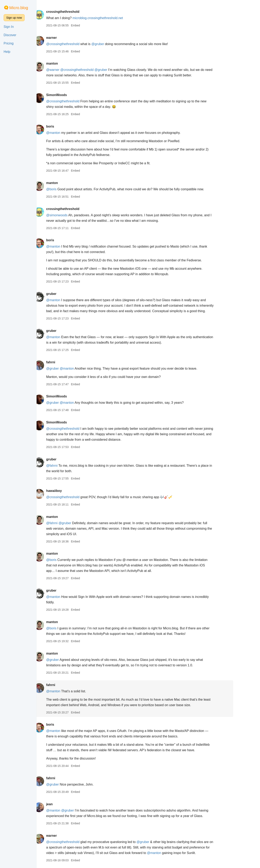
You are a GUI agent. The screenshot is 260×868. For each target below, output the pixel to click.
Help (7, 52)
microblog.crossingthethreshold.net (113, 18)
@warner (68, 70)
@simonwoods (72, 215)
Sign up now (14, 18)
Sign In (9, 27)
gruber (67, 294)
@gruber (113, 44)
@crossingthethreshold (78, 44)
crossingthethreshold (78, 12)
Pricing (9, 43)
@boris (67, 189)
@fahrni (67, 466)
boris (66, 126)
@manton (69, 133)
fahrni (66, 362)
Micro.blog (19, 8)
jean (65, 804)
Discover (10, 35)
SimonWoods (72, 95)
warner (67, 38)
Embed (91, 25)
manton (67, 63)
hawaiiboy (69, 491)
